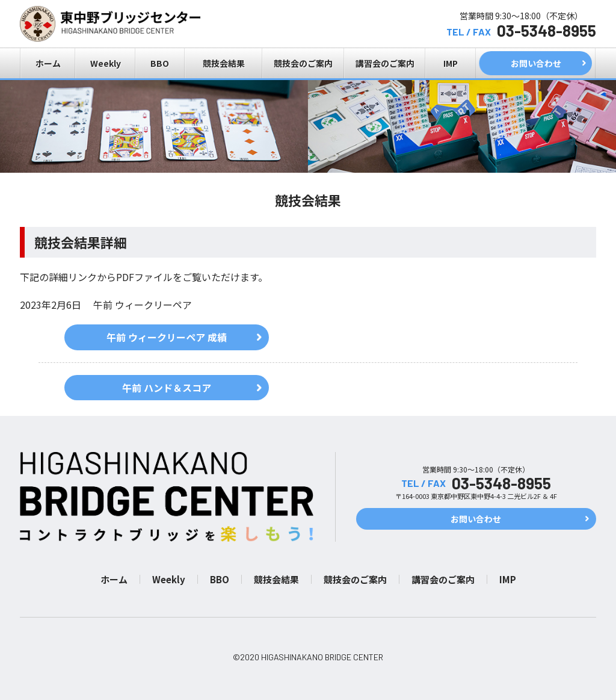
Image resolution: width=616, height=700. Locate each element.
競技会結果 (224, 63)
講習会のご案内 (385, 63)
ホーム (48, 63)
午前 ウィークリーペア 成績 (167, 337)
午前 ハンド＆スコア (167, 388)
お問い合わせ (536, 63)
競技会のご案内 (303, 63)
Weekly (106, 63)
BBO (160, 63)
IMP (451, 63)
